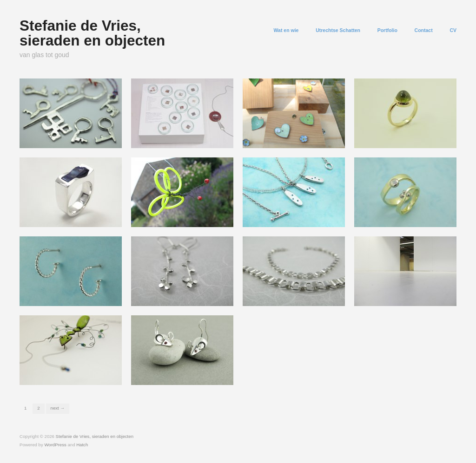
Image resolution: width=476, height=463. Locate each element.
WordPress (55, 445)
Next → (58, 408)
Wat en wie (286, 30)
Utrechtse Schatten (338, 30)
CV (453, 30)
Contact (424, 30)
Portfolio (387, 30)
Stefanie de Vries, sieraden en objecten (92, 33)
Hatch (82, 445)
